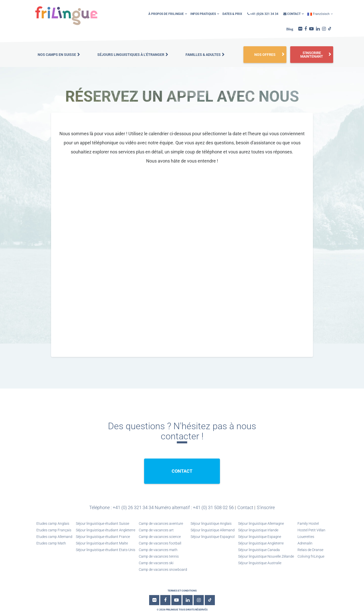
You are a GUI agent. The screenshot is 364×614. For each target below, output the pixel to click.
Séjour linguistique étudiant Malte (102, 543)
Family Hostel (308, 524)
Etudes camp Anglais (53, 524)
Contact (292, 14)
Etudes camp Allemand (54, 537)
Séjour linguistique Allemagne (261, 524)
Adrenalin (305, 543)
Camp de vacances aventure (161, 524)
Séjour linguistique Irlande (258, 530)
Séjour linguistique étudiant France (103, 537)
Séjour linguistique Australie (260, 563)
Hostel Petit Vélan (311, 530)
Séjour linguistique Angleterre (261, 543)
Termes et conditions (182, 591)
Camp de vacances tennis (159, 556)
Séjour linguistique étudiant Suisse (103, 524)
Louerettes (306, 537)
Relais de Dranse (310, 550)
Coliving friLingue (311, 556)
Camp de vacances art (156, 530)
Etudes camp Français (54, 530)
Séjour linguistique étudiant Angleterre (106, 530)
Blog (290, 29)
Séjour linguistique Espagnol (213, 537)
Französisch (318, 14)
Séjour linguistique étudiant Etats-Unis (106, 550)
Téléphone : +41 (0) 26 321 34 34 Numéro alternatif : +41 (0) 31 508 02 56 (162, 507)
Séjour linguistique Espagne (260, 537)
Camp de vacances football (160, 543)
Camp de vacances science (160, 537)
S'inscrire (266, 507)
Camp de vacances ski (156, 563)
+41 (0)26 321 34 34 (263, 14)
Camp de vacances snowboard (163, 570)
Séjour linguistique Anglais (211, 524)
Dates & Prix (232, 14)
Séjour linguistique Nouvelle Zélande (266, 556)
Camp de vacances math (158, 550)
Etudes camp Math (51, 543)
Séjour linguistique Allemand (213, 530)
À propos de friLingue (166, 14)
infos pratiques (203, 14)
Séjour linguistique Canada (259, 550)
